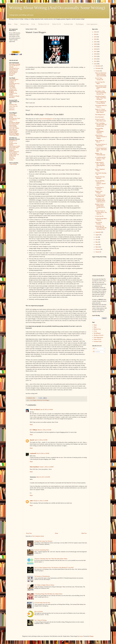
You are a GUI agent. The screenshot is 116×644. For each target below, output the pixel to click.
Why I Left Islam (39, 612)
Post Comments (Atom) (38, 536)
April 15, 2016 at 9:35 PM (41, 440)
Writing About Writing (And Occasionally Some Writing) (57, 8)
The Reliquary (80, 24)
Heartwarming (13, 125)
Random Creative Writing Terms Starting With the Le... (100, 206)
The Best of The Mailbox (13, 94)
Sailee (31, 501)
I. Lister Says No (99, 216)
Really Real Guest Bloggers (43, 400)
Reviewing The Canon (15, 118)
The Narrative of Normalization (42, 576)
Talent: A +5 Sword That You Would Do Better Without (101, 111)
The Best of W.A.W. (44, 24)
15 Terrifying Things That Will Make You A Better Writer (48, 594)
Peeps (16, 24)
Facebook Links (68, 24)
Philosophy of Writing (15, 64)
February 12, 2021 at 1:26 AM (41, 501)
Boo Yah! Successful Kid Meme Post (100, 196)
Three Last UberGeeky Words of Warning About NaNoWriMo (101, 74)
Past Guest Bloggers (14, 134)
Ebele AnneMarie (34, 467)
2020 (95, 44)
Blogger (91, 636)
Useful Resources (13, 71)
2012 (95, 64)
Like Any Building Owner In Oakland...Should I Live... (100, 183)
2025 (95, 32)
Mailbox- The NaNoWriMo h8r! (100, 154)
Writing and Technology (12, 86)
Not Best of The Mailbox (13, 144)
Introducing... (13, 114)
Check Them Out (13, 106)
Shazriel (32, 440)
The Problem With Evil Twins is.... (101, 106)
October (98, 71)
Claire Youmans (13, 127)
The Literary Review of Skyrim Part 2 (101, 145)
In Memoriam (13, 156)
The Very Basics (13, 72)
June (97, 240)
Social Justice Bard (14, 148)
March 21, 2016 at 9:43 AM (44, 430)
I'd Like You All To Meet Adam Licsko (100, 120)
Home (10, 24)
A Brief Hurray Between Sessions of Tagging (101, 137)
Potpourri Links (13, 105)
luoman (81, 636)
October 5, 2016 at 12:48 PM (46, 467)
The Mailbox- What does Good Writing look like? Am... (100, 93)
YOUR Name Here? (14, 135)
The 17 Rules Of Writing (40, 620)
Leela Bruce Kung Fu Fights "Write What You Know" (101, 98)
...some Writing (13, 164)
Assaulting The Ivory (14, 84)
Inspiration (12, 108)
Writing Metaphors (14, 79)
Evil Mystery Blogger (14, 123)
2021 (95, 42)
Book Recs (12, 97)
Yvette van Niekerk (35, 410)
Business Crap (24, 24)
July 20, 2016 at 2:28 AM (43, 453)
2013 (95, 61)
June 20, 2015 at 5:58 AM (47, 410)
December (98, 66)
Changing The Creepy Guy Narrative (43, 541)
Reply (31, 425)
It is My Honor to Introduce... (99, 188)
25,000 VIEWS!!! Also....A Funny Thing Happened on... (100, 165)
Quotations (12, 110)
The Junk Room (13, 153)
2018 (95, 49)
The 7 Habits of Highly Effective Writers (44, 585)
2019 (95, 47)
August (97, 235)
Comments (97, 352)
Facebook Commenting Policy (42, 550)
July (97, 237)
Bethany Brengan (13, 131)
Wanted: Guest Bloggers (99, 192)
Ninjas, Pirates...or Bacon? (100, 141)
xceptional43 (33, 453)
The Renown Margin (14, 96)
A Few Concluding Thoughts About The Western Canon (101, 125)
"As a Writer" (13, 88)
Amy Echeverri (13, 130)
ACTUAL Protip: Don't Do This (42, 603)
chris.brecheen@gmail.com (47, 119)
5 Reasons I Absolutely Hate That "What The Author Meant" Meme (51, 559)
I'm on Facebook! (99, 117)
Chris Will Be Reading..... (99, 223)
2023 (95, 37)
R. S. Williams (34, 430)
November (98, 68)
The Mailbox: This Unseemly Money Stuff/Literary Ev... (100, 200)
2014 (95, 59)
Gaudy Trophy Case (14, 154)
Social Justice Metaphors (13, 150)
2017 (95, 52)
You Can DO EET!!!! (14, 66)
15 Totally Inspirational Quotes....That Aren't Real (101, 150)
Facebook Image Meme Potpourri (101, 219)
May (97, 242)
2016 (95, 54)
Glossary (11, 67)
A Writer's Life (13, 89)
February (98, 249)
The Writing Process (14, 68)
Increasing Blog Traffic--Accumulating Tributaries (99, 131)
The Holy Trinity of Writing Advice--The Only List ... (101, 212)
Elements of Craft (14, 70)
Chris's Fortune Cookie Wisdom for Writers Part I (101, 87)
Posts (95, 349)
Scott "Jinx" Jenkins (14, 128)
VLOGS (11, 160)
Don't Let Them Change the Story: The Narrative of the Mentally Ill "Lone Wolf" (54, 568)
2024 (95, 34)
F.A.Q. (33, 24)
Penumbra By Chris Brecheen (100, 178)
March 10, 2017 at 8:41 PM (43, 477)
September (98, 232)
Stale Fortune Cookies (15, 146)
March (97, 247)
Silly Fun (11, 157)
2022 (95, 39)
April (97, 245)
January (98, 252)
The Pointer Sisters (14, 124)
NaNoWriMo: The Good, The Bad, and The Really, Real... (101, 228)
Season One (12, 159)
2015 (95, 56)
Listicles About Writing (13, 116)
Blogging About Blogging (13, 91)
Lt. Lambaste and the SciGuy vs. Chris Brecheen (100, 159)
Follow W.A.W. (57, 24)
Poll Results (12, 74)
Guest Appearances (92, 24)
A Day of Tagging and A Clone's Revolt (101, 102)
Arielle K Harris (13, 132)
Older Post (84, 533)
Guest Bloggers (33, 400)
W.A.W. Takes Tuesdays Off (99, 79)
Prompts (11, 75)
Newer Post (29, 533)
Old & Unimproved (14, 152)
